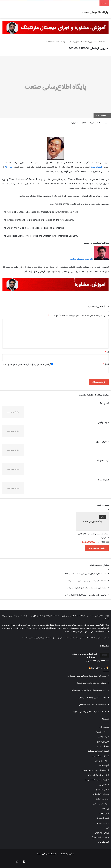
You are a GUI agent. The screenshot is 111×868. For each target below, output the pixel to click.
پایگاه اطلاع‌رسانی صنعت (99, 616)
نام (107, 352)
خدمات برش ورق (102, 732)
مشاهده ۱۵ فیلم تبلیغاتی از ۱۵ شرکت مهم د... (88, 712)
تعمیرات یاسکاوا (103, 746)
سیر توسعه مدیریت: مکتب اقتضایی (92, 704)
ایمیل (106, 364)
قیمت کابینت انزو (102, 818)
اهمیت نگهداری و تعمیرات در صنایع (92, 697)
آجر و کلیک (104, 403)
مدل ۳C (9, 167)
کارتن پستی (104, 813)
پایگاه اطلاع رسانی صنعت (47, 854)
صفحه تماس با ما (63, 638)
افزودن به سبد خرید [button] (97, 548)
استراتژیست (96, 167)
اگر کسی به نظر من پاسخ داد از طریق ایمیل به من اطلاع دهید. (28, 364)
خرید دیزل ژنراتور (102, 761)
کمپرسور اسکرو (103, 742)
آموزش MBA (104, 765)
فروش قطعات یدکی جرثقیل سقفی (96, 770)
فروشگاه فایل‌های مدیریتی (45, 628)
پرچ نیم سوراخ (103, 823)
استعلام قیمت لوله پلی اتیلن (98, 751)
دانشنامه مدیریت (94, 42)
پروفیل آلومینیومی (102, 833)
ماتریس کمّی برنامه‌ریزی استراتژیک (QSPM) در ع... (86, 595)
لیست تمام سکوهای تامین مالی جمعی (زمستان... (87, 676)
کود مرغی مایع (103, 842)
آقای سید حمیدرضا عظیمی (81, 259)
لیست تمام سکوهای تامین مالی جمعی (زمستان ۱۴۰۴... (84, 574)
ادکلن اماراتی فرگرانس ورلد (98, 775)
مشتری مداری (102, 442)
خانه (105, 42)
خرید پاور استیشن (102, 799)
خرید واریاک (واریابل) (100, 837)
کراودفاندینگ (103, 461)
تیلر (107, 828)
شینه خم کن (104, 785)
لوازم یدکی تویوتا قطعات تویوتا (97, 780)
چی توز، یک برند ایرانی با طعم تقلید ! (92, 683)
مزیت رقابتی (103, 423)
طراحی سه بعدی (102, 789)
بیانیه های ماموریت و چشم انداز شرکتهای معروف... (86, 588)
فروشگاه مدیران (26, 628)
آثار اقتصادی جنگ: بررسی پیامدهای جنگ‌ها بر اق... (86, 581)
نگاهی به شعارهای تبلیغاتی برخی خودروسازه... (88, 690)
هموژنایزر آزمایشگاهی (100, 794)
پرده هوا (106, 809)
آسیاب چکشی (103, 737)
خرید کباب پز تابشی (101, 804)
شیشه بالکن (104, 727)
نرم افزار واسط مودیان (100, 756)
